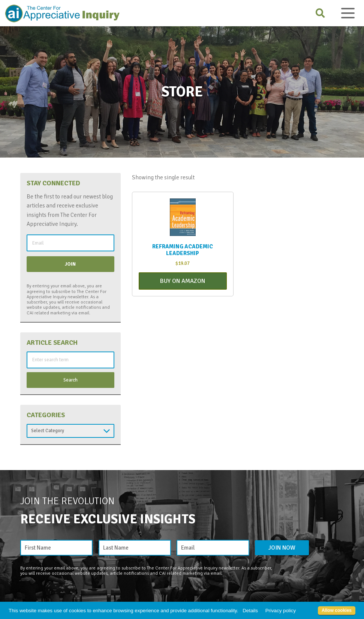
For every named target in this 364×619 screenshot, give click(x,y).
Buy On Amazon (183, 281)
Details (250, 611)
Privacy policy (281, 611)
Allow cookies (337, 610)
